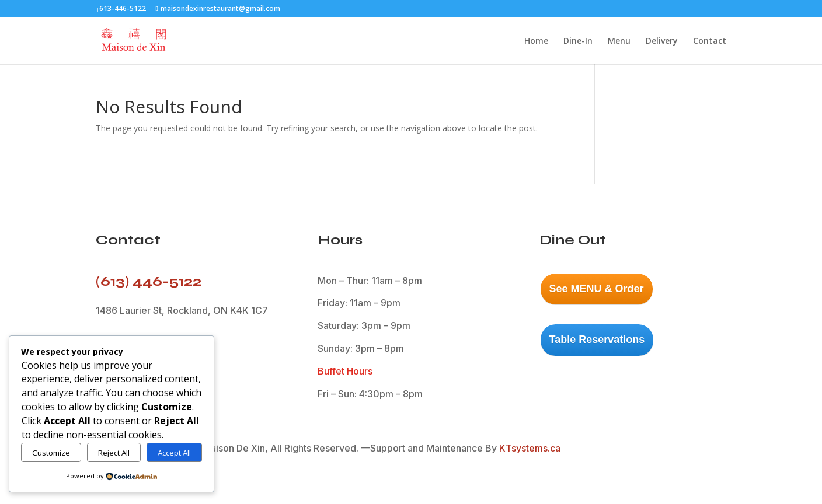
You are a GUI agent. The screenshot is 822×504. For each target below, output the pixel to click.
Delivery (662, 41)
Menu (619, 41)
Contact (710, 41)
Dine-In (578, 41)
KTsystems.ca (530, 448)
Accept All (174, 453)
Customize (51, 453)
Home (536, 41)
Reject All (114, 453)
